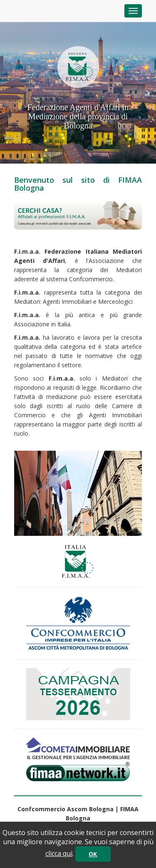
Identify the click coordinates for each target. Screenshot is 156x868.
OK (93, 854)
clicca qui (59, 853)
